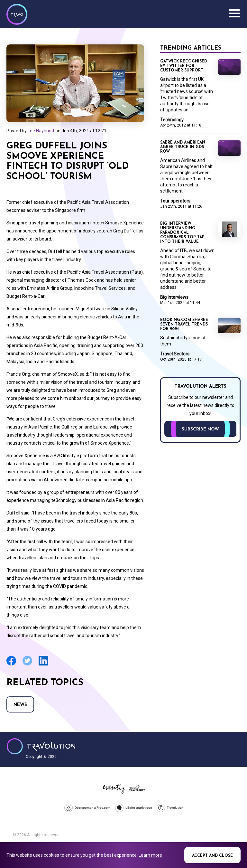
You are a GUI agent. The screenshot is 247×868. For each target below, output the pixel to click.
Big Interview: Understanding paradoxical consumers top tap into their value (182, 233)
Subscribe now (200, 429)
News (20, 705)
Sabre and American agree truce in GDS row (183, 147)
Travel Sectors (175, 354)
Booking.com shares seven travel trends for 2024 (184, 325)
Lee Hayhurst (41, 131)
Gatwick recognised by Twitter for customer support (184, 66)
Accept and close (212, 856)
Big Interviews (174, 297)
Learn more (150, 855)
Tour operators (175, 201)
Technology (172, 120)
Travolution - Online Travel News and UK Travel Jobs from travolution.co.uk (41, 746)
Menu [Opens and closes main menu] (234, 14)
